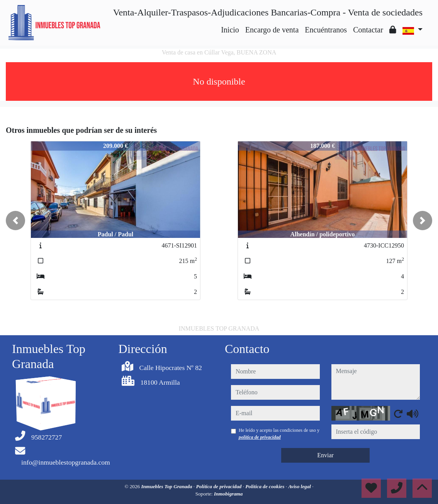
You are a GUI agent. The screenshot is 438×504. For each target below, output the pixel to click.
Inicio (230, 30)
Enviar (325, 455)
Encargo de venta (272, 30)
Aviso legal (300, 486)
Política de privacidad (219, 486)
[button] (15, 221)
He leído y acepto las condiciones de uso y (279, 434)
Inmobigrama (228, 494)
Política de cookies (265, 486)
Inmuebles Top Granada (167, 486)
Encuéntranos (326, 30)
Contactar (368, 30)
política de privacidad (260, 437)
